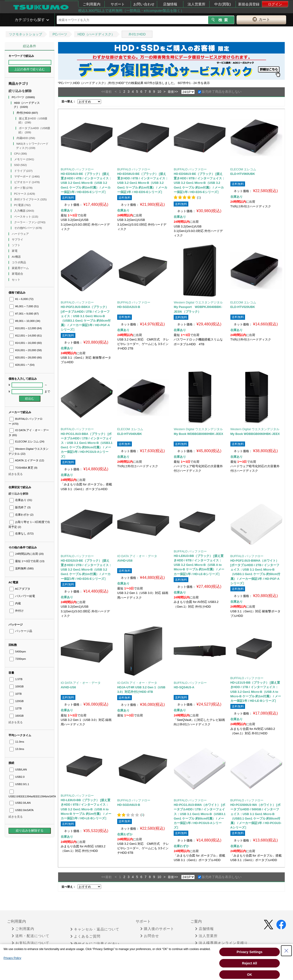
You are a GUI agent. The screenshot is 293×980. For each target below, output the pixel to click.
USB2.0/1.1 (19, 784)
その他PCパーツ (28, 228)
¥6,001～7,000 (24, 306)
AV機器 (17, 257)
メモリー (24, 159)
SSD (21, 165)
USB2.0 (17, 777)
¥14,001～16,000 (26, 343)
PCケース (25, 194)
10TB (16, 694)
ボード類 (23, 188)
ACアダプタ (20, 589)
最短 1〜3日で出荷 (27, 561)
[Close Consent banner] (286, 951)
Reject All (249, 963)
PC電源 (22, 205)
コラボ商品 (19, 262)
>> (176, 92)
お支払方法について (31, 943)
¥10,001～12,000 (26, 328)
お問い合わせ (144, 4)
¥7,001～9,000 (24, 314)
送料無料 (22, 568)
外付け (17, 611)
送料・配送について (31, 936)
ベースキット (26, 217)
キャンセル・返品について (95, 929)
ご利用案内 (92, 4)
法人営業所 (196, 4)
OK (250, 975)
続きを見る (16, 474)
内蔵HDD (26, 138)
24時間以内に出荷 (27, 554)
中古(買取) (223, 4)
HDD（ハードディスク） (96, 34)
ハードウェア (21, 234)
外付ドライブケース (30, 199)
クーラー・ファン (30, 222)
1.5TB (16, 679)
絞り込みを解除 (20, 91)
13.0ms (17, 749)
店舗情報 (170, 4)
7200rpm (18, 659)
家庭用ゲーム (21, 268)
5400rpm (18, 652)
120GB (17, 701)
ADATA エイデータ (27, 460)
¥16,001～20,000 (26, 350)
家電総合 (18, 274)
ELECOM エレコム (27, 442)
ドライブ (23, 171)
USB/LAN (18, 770)
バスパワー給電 (22, 596)
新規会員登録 (249, 4)
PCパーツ (60, 34)
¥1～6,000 (22, 299)
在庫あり (21, 500)
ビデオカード (27, 182)
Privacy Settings (250, 952)
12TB (16, 708)
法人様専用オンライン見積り (222, 943)
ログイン (275, 4)
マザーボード (27, 177)
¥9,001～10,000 (25, 321)
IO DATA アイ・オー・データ (137, 556)
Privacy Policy (12, 958)
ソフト (16, 245)
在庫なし (22, 534)
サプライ (18, 240)
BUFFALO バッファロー (77, 169)
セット (16, 280)
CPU (21, 154)
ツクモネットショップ (26, 34)
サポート (118, 4)
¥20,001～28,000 (26, 358)
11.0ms (17, 742)
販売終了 (20, 507)
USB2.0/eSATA (22, 810)
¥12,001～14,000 (26, 336)
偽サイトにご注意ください (95, 944)
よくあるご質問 (85, 936)
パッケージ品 (21, 631)
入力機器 (24, 211)
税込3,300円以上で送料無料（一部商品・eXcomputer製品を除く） (131, 11)
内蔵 (15, 603)
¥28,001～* (22, 365)
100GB (17, 686)
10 (159, 92)
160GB (17, 716)
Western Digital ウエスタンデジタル (198, 302)
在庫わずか (21, 515)
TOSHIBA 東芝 (23, 468)
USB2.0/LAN (20, 803)
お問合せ (150, 936)
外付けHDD (137, 34)
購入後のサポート (157, 929)
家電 (15, 251)
